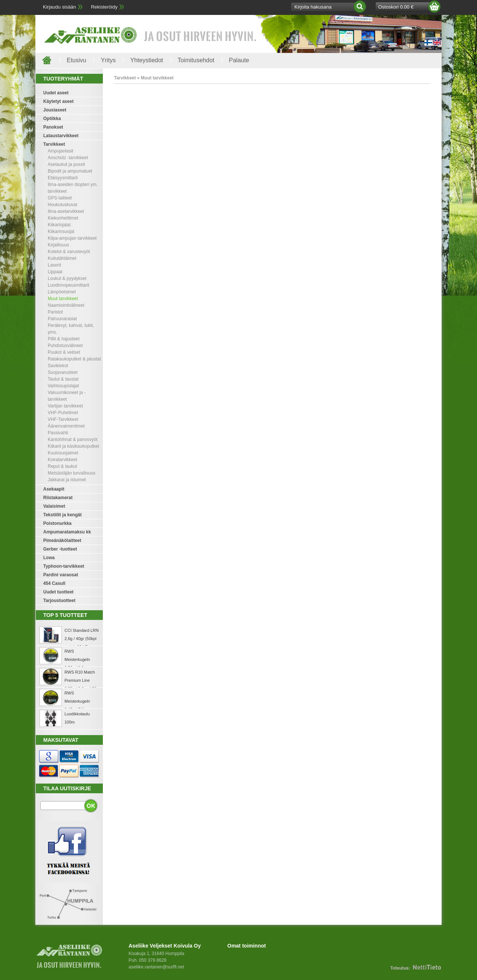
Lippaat (55, 272)
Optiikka (52, 119)
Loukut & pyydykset (67, 278)
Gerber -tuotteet (60, 549)
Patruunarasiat (62, 319)
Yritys (108, 60)
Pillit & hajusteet (64, 339)
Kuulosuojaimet (63, 453)
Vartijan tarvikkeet (65, 406)
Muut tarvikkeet (63, 299)
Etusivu (76, 60)
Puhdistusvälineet (65, 346)
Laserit (54, 265)
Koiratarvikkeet (62, 460)
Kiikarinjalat (59, 225)
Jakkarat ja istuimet (67, 480)
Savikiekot (58, 366)
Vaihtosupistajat (63, 386)
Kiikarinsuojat (61, 231)
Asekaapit (54, 489)
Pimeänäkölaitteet (62, 541)
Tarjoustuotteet (59, 601)
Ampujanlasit (61, 151)
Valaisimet (54, 506)
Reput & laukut (62, 466)
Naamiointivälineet (66, 305)
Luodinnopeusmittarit (68, 285)
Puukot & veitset (64, 352)
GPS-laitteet (60, 198)
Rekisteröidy (104, 7)
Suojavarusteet (63, 372)
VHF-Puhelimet (63, 413)
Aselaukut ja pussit (66, 164)
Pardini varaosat (61, 575)
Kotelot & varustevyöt (69, 252)
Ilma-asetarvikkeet (66, 211)
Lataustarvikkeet (61, 136)
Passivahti (58, 433)
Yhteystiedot (146, 60)
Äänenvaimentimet (66, 426)
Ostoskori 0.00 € (396, 7)
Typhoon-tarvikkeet (64, 566)
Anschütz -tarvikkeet (68, 158)
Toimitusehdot (196, 60)
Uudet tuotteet (58, 592)
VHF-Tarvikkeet (63, 419)
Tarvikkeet (54, 144)
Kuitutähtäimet (62, 258)
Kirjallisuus (58, 245)
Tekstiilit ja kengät (62, 515)
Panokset (53, 127)
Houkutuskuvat (62, 205)
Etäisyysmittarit (63, 178)
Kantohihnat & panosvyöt (72, 439)
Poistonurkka (57, 523)
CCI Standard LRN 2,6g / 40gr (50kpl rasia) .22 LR (82, 639)
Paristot (55, 312)
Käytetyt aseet (58, 101)
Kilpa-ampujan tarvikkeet (72, 238)
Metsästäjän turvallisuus (72, 473)
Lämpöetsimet (62, 292)
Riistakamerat (58, 498)
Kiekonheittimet (63, 218)
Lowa (49, 558)
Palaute (239, 60)
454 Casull (54, 583)
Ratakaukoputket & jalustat (74, 359)
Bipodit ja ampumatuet (70, 171)
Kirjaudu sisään (59, 7)
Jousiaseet (55, 110)
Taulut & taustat (63, 379)
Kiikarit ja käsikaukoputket (73, 446)
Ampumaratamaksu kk (67, 532)
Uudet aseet (56, 93)
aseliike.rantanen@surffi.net (156, 967)
